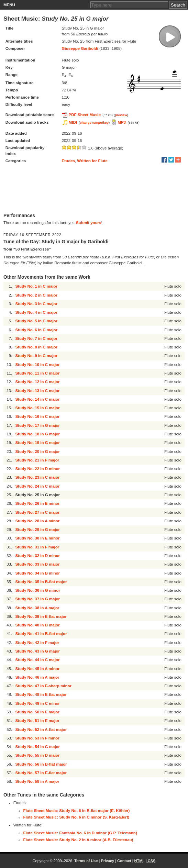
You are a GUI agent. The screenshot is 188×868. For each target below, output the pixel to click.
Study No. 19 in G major (37, 443)
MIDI (73, 122)
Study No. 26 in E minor (37, 503)
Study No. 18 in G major (37, 434)
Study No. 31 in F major (37, 547)
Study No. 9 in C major (36, 356)
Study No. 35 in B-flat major (41, 582)
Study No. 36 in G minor (37, 590)
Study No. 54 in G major (37, 747)
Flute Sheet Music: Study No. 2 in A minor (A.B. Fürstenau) (78, 840)
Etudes (68, 161)
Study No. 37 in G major (37, 599)
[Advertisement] (94, 189)
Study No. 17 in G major (37, 425)
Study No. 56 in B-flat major (41, 764)
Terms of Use (86, 861)
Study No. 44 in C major (37, 660)
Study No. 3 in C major (36, 304)
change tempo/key (94, 123)
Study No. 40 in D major (37, 625)
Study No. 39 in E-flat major (41, 616)
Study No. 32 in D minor (37, 556)
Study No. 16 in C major (37, 416)
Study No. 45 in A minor (37, 669)
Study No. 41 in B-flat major (41, 634)
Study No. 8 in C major (36, 347)
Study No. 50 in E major (37, 712)
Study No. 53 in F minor (37, 738)
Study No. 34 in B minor (37, 573)
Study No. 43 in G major (37, 651)
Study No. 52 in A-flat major (41, 730)
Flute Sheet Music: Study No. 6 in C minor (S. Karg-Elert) (76, 817)
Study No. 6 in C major (36, 330)
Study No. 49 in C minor (37, 703)
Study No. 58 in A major (37, 781)
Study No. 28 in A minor (37, 521)
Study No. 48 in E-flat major (41, 694)
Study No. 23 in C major (37, 477)
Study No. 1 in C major (36, 286)
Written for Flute (92, 161)
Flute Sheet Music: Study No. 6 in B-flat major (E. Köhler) (77, 811)
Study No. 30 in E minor (37, 538)
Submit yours (89, 223)
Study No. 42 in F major (37, 643)
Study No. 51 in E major (37, 721)
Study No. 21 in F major (37, 460)
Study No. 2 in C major (36, 295)
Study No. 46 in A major (37, 677)
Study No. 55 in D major (37, 755)
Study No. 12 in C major (37, 382)
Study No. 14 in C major (37, 399)
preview (121, 115)
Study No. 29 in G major (37, 530)
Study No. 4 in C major (36, 312)
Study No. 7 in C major (36, 338)
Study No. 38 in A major (37, 608)
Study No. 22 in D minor (37, 469)
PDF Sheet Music (85, 115)
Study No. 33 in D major (37, 564)
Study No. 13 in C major (37, 391)
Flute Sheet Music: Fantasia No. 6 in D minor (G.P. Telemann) (80, 833)
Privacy (107, 861)
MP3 (122, 122)
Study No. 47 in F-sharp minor (43, 686)
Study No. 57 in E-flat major (41, 773)
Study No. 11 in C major (37, 373)
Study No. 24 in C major (37, 486)
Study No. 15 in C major (37, 408)
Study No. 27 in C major (37, 512)
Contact (124, 861)
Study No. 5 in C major (36, 321)
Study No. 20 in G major (37, 452)
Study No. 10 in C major (37, 365)
